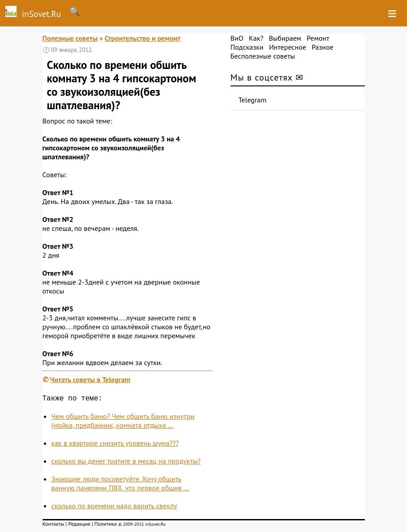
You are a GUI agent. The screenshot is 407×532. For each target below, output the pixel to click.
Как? (256, 38)
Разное (323, 47)
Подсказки (247, 47)
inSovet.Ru (30, 13)
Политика (106, 526)
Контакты (54, 526)
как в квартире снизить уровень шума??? (115, 445)
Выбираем (285, 38)
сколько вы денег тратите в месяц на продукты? (126, 463)
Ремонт (318, 38)
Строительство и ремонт (143, 38)
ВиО (237, 38)
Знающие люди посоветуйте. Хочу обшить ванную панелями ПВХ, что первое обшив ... (120, 485)
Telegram (253, 100)
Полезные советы (70, 38)
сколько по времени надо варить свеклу (114, 507)
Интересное (288, 47)
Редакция (79, 526)
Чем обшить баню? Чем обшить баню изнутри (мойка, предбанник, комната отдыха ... (123, 422)
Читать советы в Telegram (90, 379)
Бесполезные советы (263, 56)
